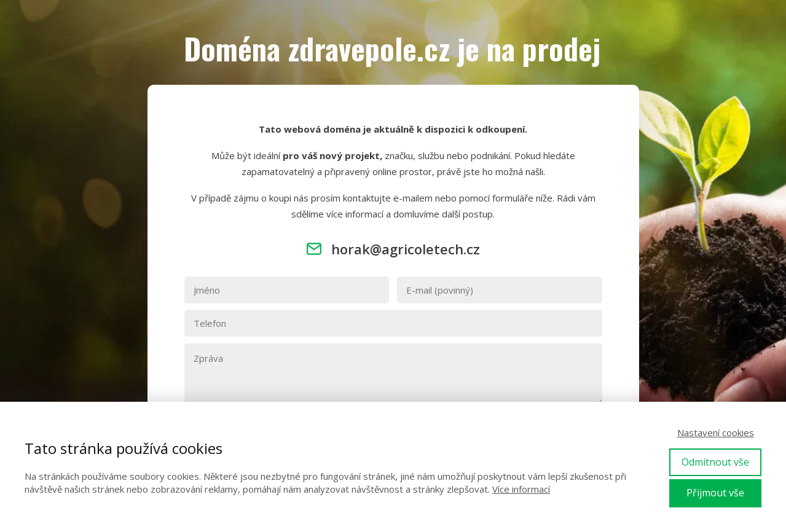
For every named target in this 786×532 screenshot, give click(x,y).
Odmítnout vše (715, 462)
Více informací (521, 489)
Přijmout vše (715, 493)
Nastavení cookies (716, 432)
